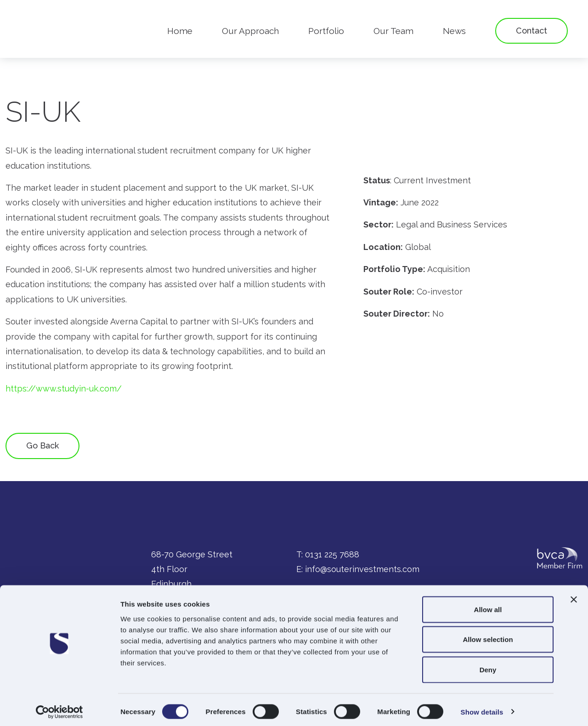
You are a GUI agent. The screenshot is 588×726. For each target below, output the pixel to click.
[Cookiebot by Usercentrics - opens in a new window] (59, 708)
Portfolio (326, 31)
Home (180, 31)
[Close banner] (574, 596)
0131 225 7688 (332, 554)
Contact (531, 31)
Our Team (393, 31)
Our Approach (250, 31)
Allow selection (488, 636)
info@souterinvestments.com (362, 569)
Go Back (42, 445)
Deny (488, 666)
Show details (482, 708)
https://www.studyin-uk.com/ (64, 389)
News (454, 31)
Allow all (488, 605)
